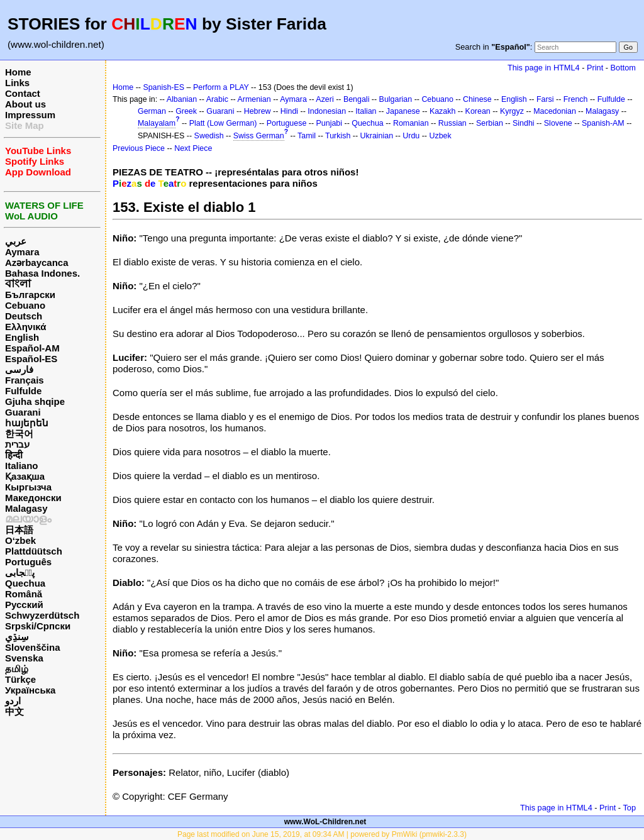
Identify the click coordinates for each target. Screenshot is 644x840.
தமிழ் (17, 669)
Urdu (411, 136)
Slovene (558, 123)
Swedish (209, 136)
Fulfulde (23, 391)
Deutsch (24, 316)
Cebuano (25, 305)
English (22, 337)
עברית (17, 444)
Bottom (623, 68)
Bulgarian (396, 99)
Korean (478, 111)
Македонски (33, 498)
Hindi (289, 111)
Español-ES (31, 359)
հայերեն (27, 423)
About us (25, 104)
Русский (24, 605)
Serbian (490, 123)
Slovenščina (33, 647)
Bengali (357, 99)
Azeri (325, 99)
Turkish (338, 136)
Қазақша (25, 476)
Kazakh (443, 111)
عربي (16, 241)
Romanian (411, 123)
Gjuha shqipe (35, 401)
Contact (23, 93)
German (152, 111)
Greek (186, 111)
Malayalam (157, 123)
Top (629, 808)
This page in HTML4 (544, 68)
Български (30, 295)
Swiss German (259, 136)
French (576, 99)
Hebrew (258, 111)
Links (17, 83)
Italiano (22, 466)
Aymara (22, 252)
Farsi (545, 99)
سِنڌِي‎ (17, 637)
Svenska (24, 658)
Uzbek (440, 136)
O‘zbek (20, 540)
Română (24, 594)
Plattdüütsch (34, 551)
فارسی (19, 369)
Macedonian (555, 111)
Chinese (477, 99)
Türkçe (20, 679)
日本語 (19, 530)
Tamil (307, 136)
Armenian (254, 99)
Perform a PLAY (221, 87)
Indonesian (327, 111)
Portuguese (287, 123)
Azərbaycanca (37, 262)
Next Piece (193, 148)
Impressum (30, 115)
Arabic (217, 99)
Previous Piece (139, 148)
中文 (14, 711)
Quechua (25, 583)
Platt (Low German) (223, 123)
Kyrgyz (512, 111)
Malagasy (26, 508)
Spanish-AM (603, 123)
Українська (30, 690)
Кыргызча (28, 487)
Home (18, 72)
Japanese (403, 111)
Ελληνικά (25, 327)
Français (25, 380)
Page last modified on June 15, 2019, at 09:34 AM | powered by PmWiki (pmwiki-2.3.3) (322, 834)
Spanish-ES (164, 87)
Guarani (23, 412)
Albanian (182, 99)
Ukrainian (377, 136)
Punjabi (330, 123)
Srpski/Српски (38, 626)
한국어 (19, 434)
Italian (366, 111)
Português (28, 562)
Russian (452, 123)
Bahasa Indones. (42, 273)
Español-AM (32, 348)
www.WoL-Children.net (325, 822)
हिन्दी (14, 455)
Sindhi (524, 123)
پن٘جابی (20, 572)
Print (595, 68)
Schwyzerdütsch (42, 615)
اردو (13, 701)
